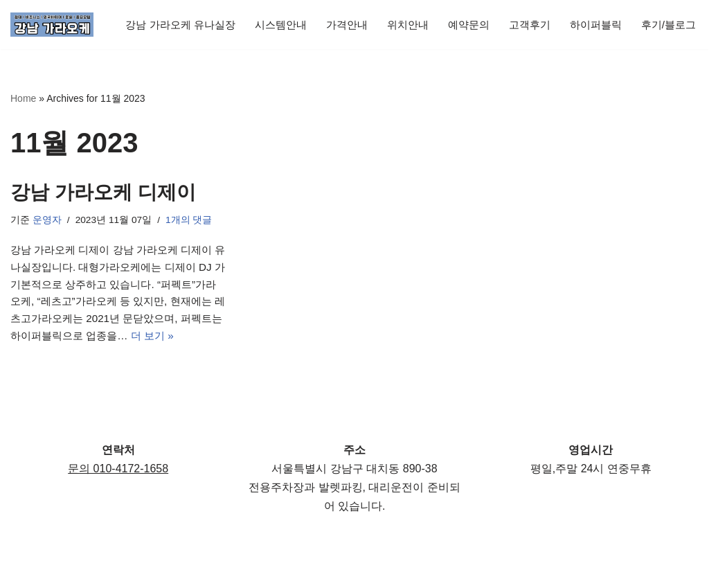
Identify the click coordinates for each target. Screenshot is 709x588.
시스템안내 (281, 16)
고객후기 (541, 16)
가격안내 (350, 16)
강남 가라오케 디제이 (103, 193)
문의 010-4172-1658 (118, 500)
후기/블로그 (146, 34)
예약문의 (478, 16)
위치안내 (414, 16)
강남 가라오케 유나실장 (176, 16)
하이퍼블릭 (611, 16)
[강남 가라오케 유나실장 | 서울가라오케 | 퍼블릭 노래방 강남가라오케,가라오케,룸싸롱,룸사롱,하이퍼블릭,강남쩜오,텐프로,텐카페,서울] (52, 25)
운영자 (47, 222)
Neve (23, 570)
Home (23, 98)
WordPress (134, 570)
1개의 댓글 (192, 222)
